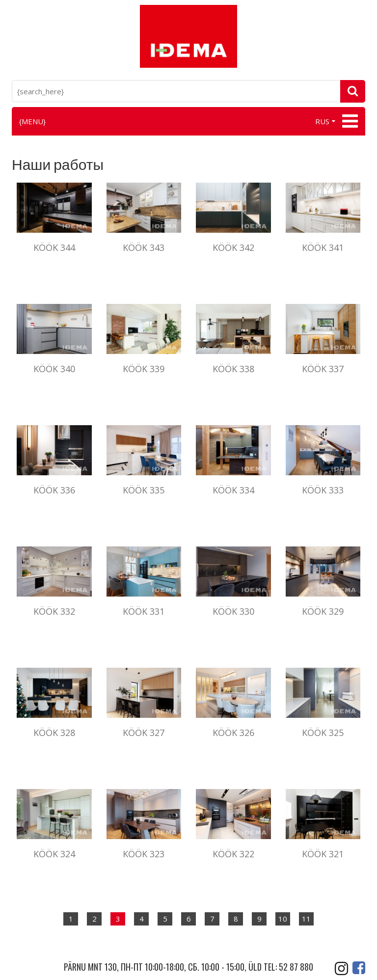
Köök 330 (233, 611)
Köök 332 (54, 611)
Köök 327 (144, 733)
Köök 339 (144, 369)
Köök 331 (144, 611)
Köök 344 (54, 247)
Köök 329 (323, 611)
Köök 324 (54, 854)
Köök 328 (54, 733)
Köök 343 (144, 247)
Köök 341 (323, 247)
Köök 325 (323, 733)
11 (306, 919)
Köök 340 (54, 369)
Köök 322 (233, 854)
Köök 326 (233, 733)
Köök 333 (323, 490)
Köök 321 (323, 854)
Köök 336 (54, 490)
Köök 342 (233, 247)
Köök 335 (144, 490)
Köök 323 (144, 854)
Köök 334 (233, 490)
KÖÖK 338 (233, 369)
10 (283, 919)
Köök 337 (323, 369)
